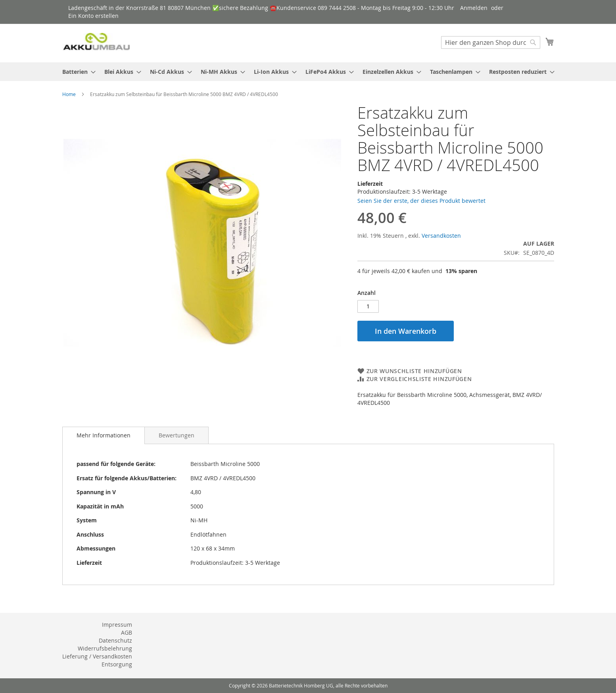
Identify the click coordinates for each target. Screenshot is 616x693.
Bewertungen (177, 435)
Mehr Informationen (104, 435)
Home (69, 94)
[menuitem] (77, 72)
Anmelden (474, 8)
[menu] (308, 72)
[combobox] (491, 42)
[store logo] (96, 43)
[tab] (104, 435)
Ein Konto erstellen (93, 16)
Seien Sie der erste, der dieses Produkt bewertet (421, 201)
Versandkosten (441, 236)
